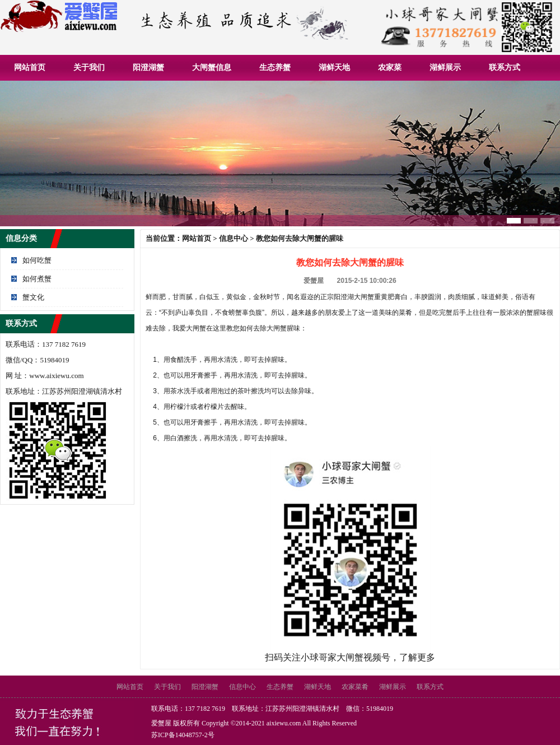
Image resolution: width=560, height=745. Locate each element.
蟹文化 (33, 297)
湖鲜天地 (334, 67)
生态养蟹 (275, 67)
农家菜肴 (355, 687)
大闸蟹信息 (212, 67)
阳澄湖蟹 (148, 67)
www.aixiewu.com (56, 376)
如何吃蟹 (37, 260)
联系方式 (505, 67)
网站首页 (30, 67)
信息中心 (234, 238)
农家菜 (390, 67)
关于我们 (89, 67)
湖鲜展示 (445, 67)
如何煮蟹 (37, 279)
